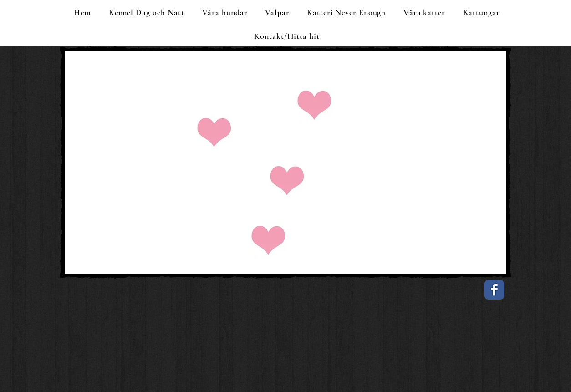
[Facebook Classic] (494, 290)
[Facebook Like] (122, 296)
